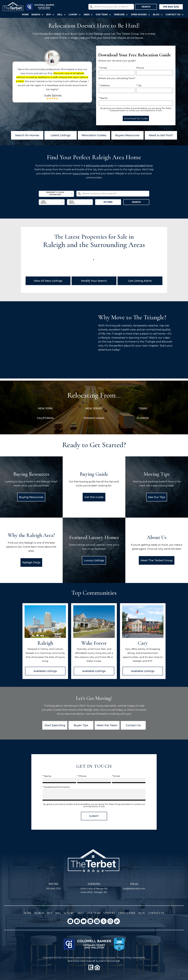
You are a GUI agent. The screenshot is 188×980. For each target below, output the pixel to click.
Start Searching (55, 725)
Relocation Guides (94, 135)
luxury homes (81, 173)
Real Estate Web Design (81, 961)
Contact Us (133, 725)
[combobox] (111, 7)
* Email (103, 68)
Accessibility (139, 958)
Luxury (69, 913)
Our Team (94, 913)
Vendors (109, 913)
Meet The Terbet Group (157, 560)
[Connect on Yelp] (104, 921)
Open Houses (127, 913)
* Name (103, 98)
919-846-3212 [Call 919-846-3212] (54, 888)
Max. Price (72, 202)
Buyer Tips (81, 725)
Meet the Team (107, 725)
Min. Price (43, 202)
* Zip (139, 85)
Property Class (55, 193)
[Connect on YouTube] (84, 921)
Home (25, 15)
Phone (140, 68)
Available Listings (45, 671)
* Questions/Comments (56, 787)
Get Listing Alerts (140, 281)
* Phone (82, 776)
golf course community (100, 166)
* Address (104, 85)
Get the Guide (94, 497)
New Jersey (94, 408)
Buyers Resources (127, 135)
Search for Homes (27, 135)
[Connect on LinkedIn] (90, 921)
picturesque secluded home (136, 166)
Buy (50, 913)
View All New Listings (48, 281)
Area (80, 913)
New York (45, 408)
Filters (108, 202)
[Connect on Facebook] (77, 921)
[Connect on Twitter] (70, 921)
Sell (58, 913)
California (45, 418)
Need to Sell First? (161, 135)
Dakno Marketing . (109, 961)
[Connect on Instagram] (110, 921)
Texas (143, 408)
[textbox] (113, 7)
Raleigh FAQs (31, 562)
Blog (142, 913)
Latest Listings (61, 135)
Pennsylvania (94, 418)
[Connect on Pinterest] (97, 921)
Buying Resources (31, 497)
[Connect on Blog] (117, 921)
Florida (143, 418)
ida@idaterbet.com (134, 888)
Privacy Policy (124, 958)
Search (146, 7)
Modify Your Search (94, 281)
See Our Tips (157, 497)
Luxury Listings (94, 560)
